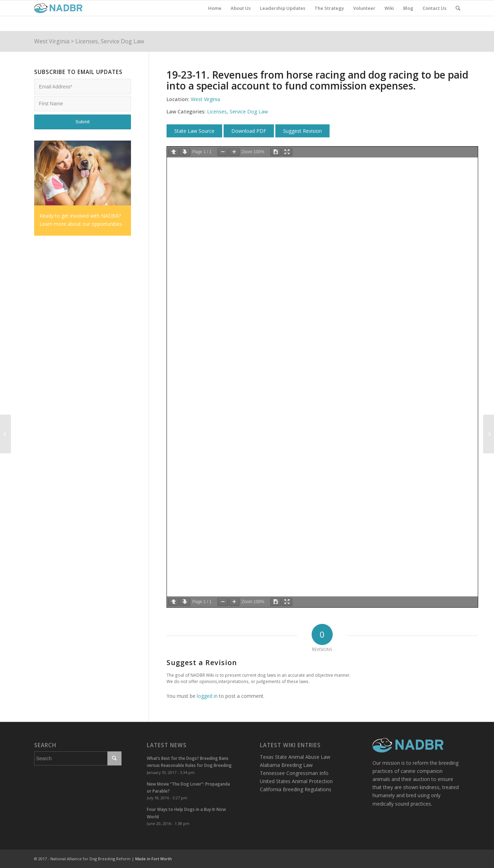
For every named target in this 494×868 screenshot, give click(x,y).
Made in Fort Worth (154, 859)
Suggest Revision (302, 131)
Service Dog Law (122, 41)
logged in (207, 696)
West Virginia (52, 41)
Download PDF (249, 131)
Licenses (87, 41)
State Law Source (194, 131)
